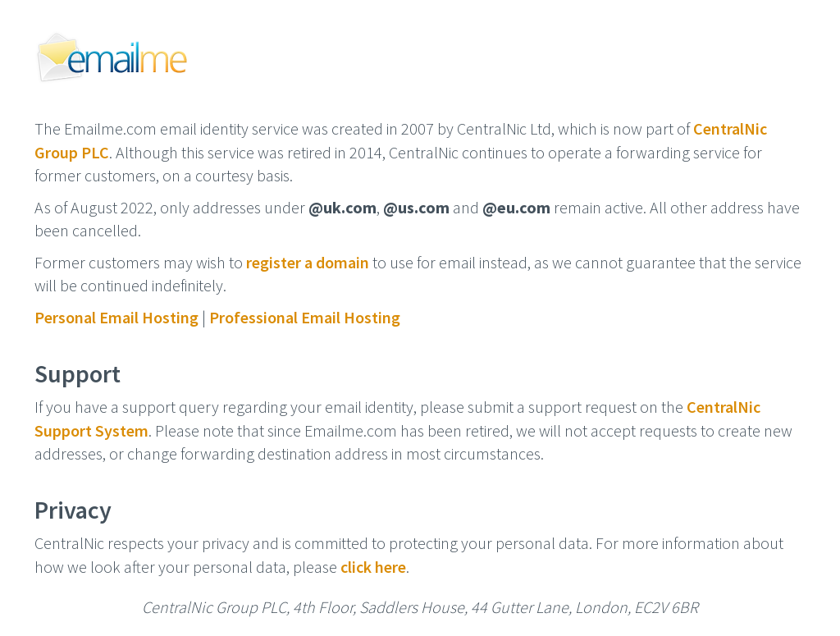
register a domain (308, 262)
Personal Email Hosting (116, 317)
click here (373, 567)
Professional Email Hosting (305, 317)
